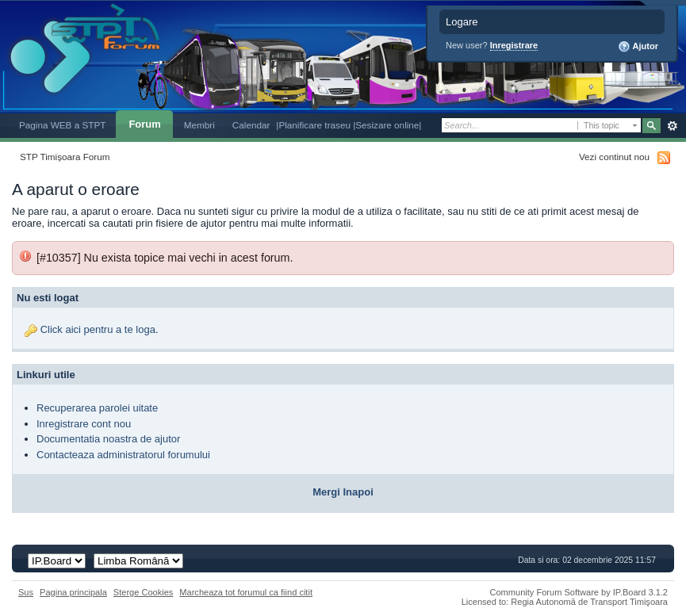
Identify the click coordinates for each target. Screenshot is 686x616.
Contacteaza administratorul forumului (123, 455)
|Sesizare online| (387, 125)
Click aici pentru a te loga (98, 329)
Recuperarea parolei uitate (97, 408)
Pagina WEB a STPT (62, 125)
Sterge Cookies (144, 592)
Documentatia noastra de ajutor (108, 439)
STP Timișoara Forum (65, 157)
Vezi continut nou (614, 157)
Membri (199, 125)
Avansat (672, 126)
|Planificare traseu (314, 125)
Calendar (251, 125)
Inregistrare (514, 45)
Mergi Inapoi (343, 492)
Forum (144, 124)
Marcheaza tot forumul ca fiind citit (246, 592)
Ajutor (638, 47)
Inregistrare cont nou (84, 424)
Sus (26, 592)
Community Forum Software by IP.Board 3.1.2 (579, 592)
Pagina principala (73, 592)
